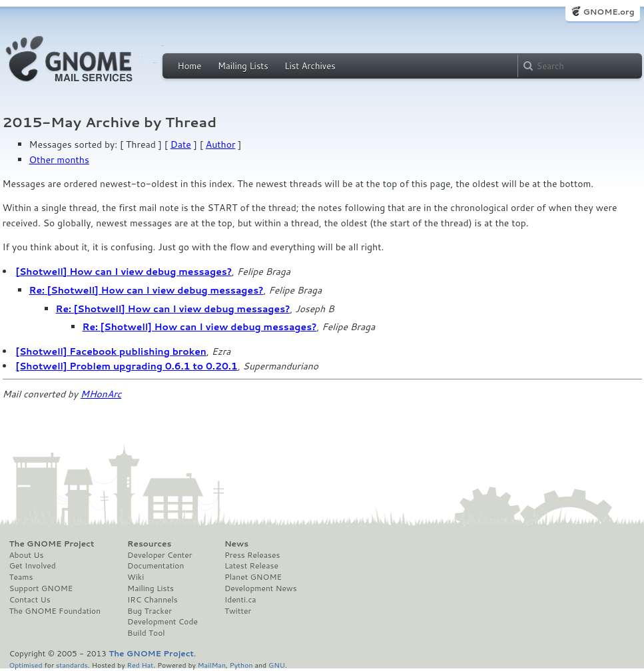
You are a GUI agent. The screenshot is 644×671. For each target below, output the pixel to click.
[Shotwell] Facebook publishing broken (111, 351)
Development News (261, 588)
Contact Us (30, 600)
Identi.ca (240, 600)
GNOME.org (608, 12)
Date (181, 144)
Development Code (162, 622)
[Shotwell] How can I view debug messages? (124, 272)
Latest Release (251, 566)
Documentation (156, 566)
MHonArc (101, 394)
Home (190, 66)
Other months (59, 160)
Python (241, 665)
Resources (149, 544)
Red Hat (140, 665)
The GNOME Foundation (55, 611)
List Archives (310, 66)
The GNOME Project (52, 544)
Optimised (26, 665)
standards (72, 665)
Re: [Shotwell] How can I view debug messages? (147, 290)
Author (221, 144)
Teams (21, 577)
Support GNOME (41, 588)
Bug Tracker (150, 611)
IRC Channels (153, 600)
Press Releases (252, 555)
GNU (277, 665)
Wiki (136, 577)
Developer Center (160, 555)
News (236, 544)
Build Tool (146, 633)
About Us (27, 555)
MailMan (212, 665)
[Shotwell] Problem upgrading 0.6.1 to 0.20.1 (127, 366)
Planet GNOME (253, 577)
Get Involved (33, 566)
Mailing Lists (243, 66)
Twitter (238, 611)
